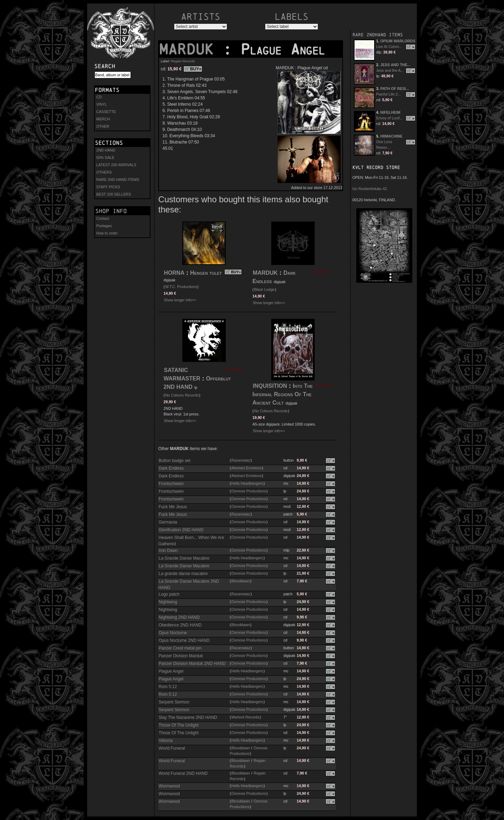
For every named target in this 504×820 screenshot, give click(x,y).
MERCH (103, 119)
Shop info (111, 211)
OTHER (103, 126)
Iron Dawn (168, 551)
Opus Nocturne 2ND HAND (184, 640)
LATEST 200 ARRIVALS (116, 165)
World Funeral (172, 748)
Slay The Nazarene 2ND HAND (188, 717)
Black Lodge (264, 289)
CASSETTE (106, 112)
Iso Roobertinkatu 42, (370, 189)
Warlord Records (245, 717)
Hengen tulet (206, 273)
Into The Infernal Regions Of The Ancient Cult (282, 394)
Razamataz (241, 460)
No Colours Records (182, 395)
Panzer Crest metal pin (180, 648)
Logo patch (169, 594)
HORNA (174, 273)
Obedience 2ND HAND (180, 625)
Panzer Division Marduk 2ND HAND (192, 664)
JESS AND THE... (395, 65)
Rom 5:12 (168, 687)
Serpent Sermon (174, 702)
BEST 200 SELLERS (114, 194)
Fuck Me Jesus (173, 507)
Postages (104, 226)
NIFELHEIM (390, 112)
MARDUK (191, 49)
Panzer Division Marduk (181, 656)
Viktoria (166, 741)
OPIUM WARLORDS (398, 41)
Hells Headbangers (247, 483)
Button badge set (174, 461)
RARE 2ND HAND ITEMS (118, 180)
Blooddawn (241, 581)
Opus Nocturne (173, 633)
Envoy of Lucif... (390, 118)
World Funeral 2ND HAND (183, 773)
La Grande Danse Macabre (184, 558)
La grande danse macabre (183, 574)
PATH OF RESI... (395, 89)
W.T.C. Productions (181, 287)
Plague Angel (171, 671)
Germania (168, 522)
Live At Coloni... (389, 47)
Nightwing (168, 602)
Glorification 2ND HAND (181, 530)
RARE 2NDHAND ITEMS (378, 35)
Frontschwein (171, 484)
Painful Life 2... (389, 94)
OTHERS (104, 172)
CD (99, 97)
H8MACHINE (391, 136)
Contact (103, 218)
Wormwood (169, 786)
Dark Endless (171, 468)
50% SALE (105, 157)
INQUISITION (270, 386)
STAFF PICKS (108, 187)
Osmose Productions (249, 491)
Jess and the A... (390, 70)
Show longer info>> (180, 300)
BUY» (196, 69)
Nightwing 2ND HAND (179, 617)
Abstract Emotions (246, 468)
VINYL (102, 104)
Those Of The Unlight (178, 725)
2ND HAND (106, 150)
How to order (107, 233)
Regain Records (183, 61)
